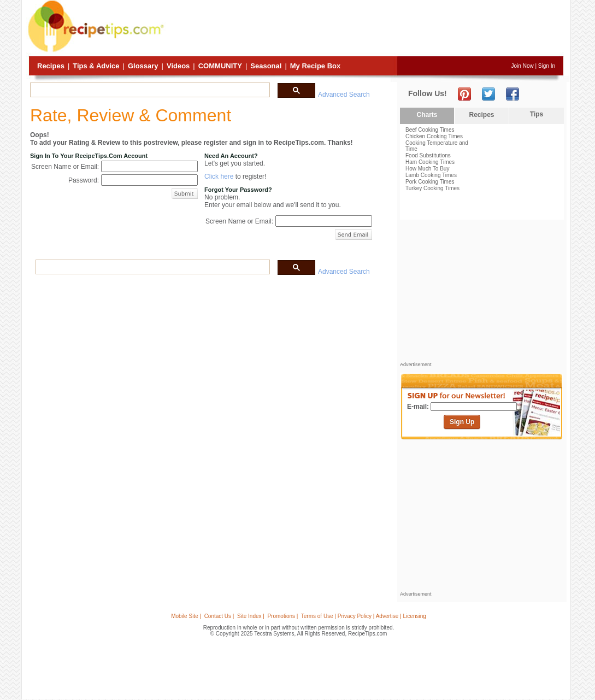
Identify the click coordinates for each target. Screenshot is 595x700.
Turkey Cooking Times (432, 188)
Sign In (547, 66)
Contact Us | (219, 616)
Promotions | (282, 616)
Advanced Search (344, 95)
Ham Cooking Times (430, 162)
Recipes (51, 66)
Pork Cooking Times (430, 182)
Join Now (523, 66)
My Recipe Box (315, 66)
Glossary (143, 66)
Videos (178, 66)
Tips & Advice (96, 66)
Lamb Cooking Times (431, 175)
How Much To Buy (427, 169)
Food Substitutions (428, 155)
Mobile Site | (186, 616)
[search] (149, 90)
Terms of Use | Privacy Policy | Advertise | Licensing (364, 616)
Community (220, 66)
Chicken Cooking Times (434, 136)
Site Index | (251, 616)
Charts (427, 115)
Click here (219, 177)
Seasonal (266, 66)
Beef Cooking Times (430, 130)
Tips (537, 114)
